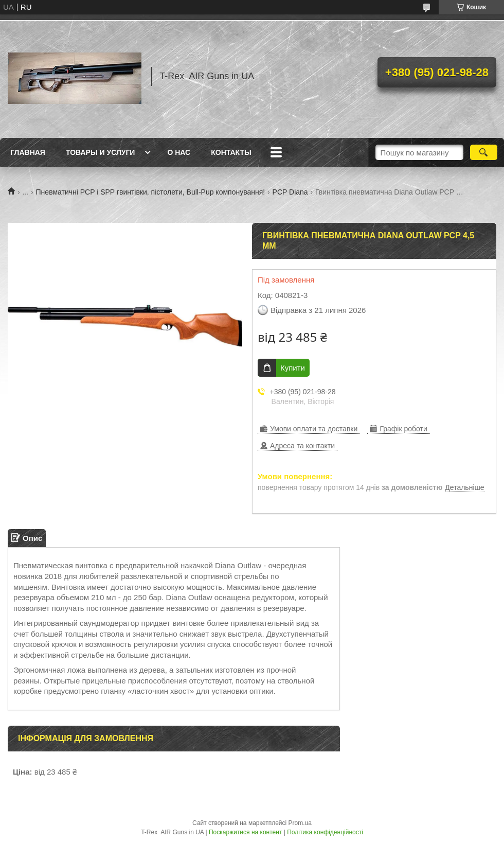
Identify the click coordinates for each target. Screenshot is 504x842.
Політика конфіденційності (325, 832)
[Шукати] (484, 152)
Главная (28, 152)
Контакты (231, 152)
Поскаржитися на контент (245, 832)
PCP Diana (290, 192)
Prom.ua (300, 823)
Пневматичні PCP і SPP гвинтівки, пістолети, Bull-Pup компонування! (151, 192)
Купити (293, 368)
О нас (179, 152)
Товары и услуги (101, 152)
